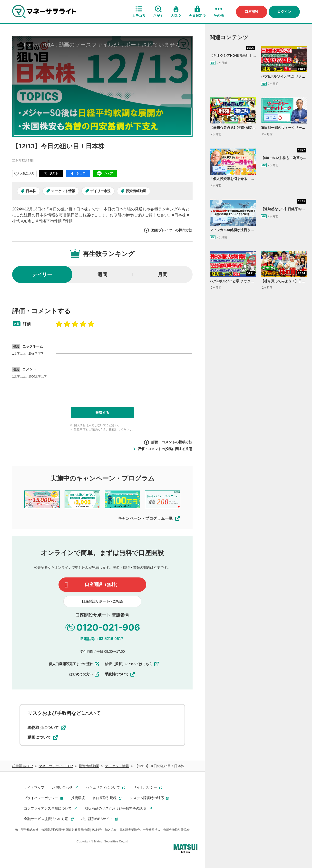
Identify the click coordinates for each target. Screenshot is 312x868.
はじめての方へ (85, 674)
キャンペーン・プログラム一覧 (149, 519)
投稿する (102, 413)
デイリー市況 (100, 191)
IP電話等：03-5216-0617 (102, 639)
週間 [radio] (102, 274)
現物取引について (47, 728)
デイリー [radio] (42, 274)
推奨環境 (78, 798)
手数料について (120, 674)
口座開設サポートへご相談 (102, 601)
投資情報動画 (136, 191)
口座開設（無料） (102, 585)
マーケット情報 (63, 191)
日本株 (31, 191)
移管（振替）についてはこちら (132, 664)
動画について (43, 737)
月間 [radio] (163, 274)
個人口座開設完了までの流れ (74, 664)
